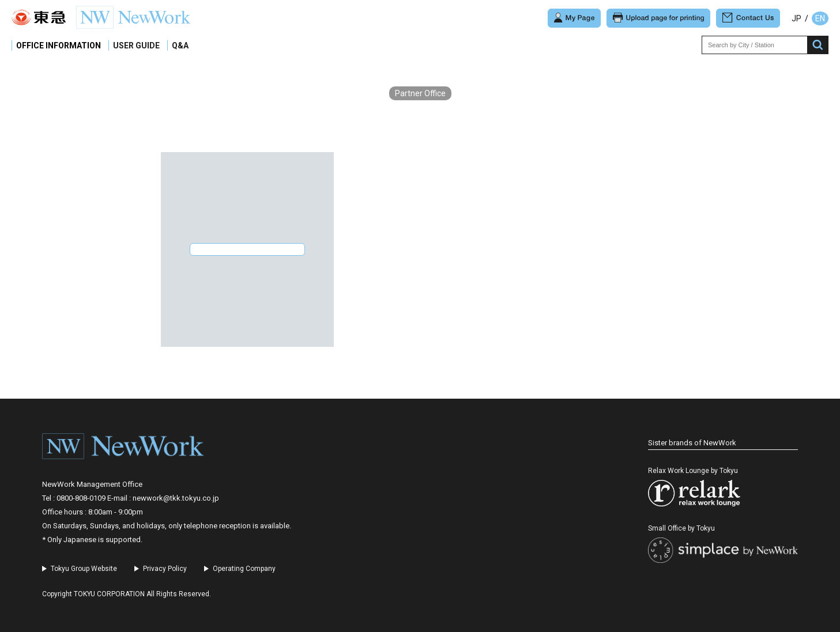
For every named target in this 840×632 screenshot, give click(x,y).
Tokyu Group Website (84, 569)
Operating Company (244, 569)
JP (796, 18)
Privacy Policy (165, 569)
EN (820, 18)
